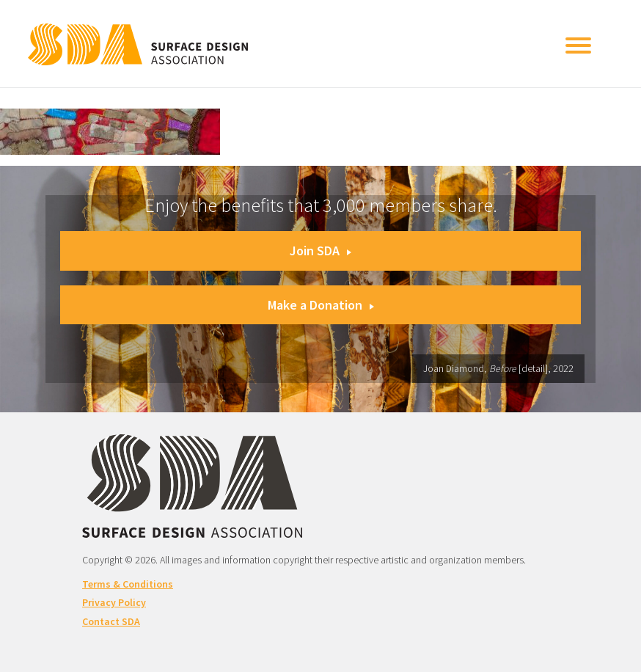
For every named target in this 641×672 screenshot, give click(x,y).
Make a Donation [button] (321, 305)
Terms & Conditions (128, 584)
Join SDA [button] (320, 251)
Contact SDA (111, 621)
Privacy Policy (114, 602)
